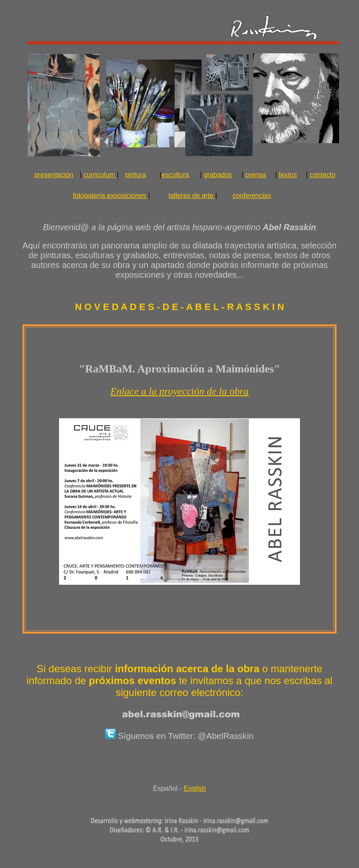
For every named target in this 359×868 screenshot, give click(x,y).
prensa (256, 175)
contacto (322, 175)
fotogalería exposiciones (112, 196)
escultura (175, 175)
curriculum (100, 175)
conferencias (252, 196)
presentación (54, 175)
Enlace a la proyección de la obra (180, 391)
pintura (136, 175)
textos (288, 175)
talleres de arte (192, 196)
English (195, 788)
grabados (218, 175)
